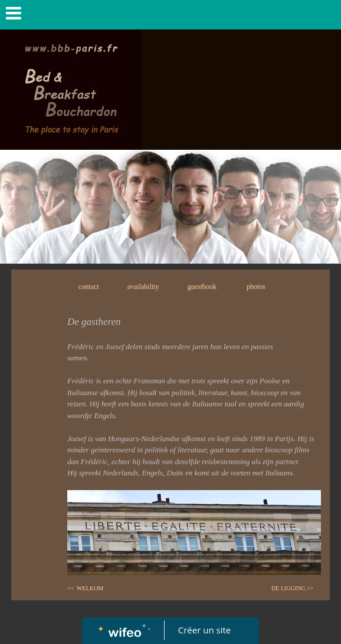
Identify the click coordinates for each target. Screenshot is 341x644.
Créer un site (204, 630)
